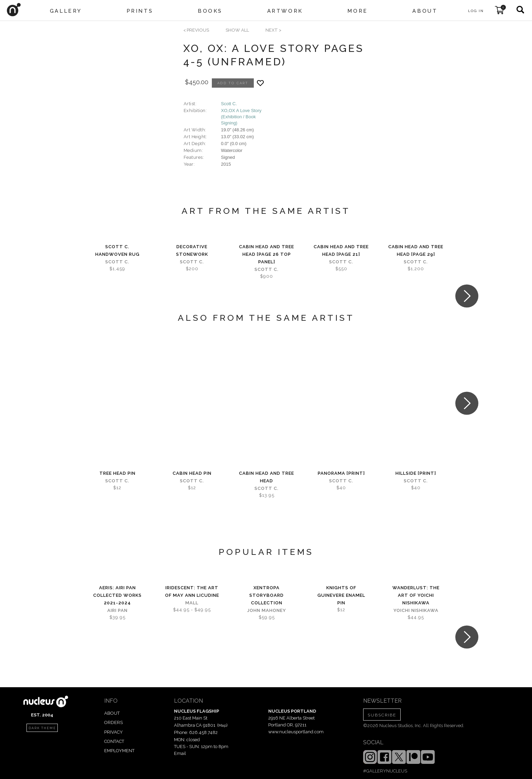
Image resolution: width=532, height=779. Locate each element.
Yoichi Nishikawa (416, 610)
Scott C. (229, 104)
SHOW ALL (237, 30)
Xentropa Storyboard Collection (267, 595)
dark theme (42, 728)
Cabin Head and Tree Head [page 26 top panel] (267, 254)
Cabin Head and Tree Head (267, 477)
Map (222, 725)
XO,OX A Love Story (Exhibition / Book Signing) (241, 117)
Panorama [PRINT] (341, 473)
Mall (192, 603)
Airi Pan (117, 610)
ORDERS (113, 722)
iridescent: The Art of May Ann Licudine (192, 591)
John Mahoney (267, 610)
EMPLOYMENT (119, 751)
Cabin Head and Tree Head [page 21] (341, 250)
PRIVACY (113, 732)
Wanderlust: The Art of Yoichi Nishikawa (416, 595)
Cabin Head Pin (192, 473)
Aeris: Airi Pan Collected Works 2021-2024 (117, 595)
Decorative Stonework (192, 250)
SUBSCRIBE (382, 715)
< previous (196, 30)
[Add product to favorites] (260, 83)
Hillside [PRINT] (416, 473)
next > (273, 30)
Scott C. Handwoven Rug (117, 250)
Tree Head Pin (117, 473)
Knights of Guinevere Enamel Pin (341, 595)
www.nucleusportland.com (296, 732)
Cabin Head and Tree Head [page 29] (416, 250)
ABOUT (112, 713)
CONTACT (114, 741)
